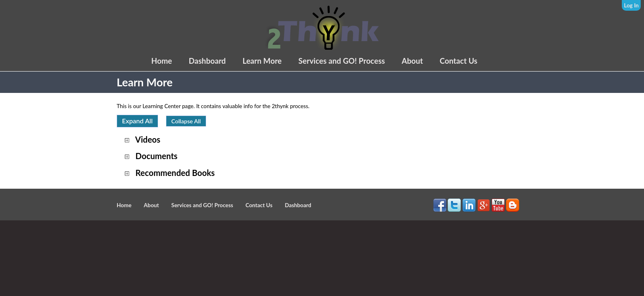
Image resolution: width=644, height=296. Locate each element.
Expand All (137, 121)
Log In (631, 5)
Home (161, 61)
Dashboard (207, 61)
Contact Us (459, 61)
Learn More (262, 61)
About (412, 61)
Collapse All (186, 121)
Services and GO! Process (342, 61)
